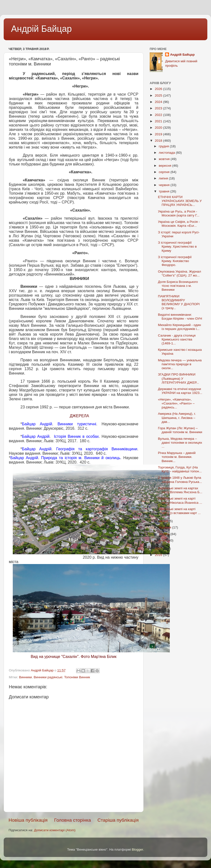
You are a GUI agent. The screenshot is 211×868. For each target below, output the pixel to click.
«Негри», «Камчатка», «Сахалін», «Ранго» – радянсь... (176, 403)
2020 (159, 128)
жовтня (165, 159)
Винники (25, 677)
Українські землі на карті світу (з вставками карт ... (179, 511)
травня (165, 191)
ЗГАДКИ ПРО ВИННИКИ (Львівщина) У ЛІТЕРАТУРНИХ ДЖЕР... (178, 378)
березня (165, 527)
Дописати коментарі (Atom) (55, 830)
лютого (165, 534)
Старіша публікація (118, 820)
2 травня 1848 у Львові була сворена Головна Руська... (180, 480)
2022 (159, 115)
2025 (159, 95)
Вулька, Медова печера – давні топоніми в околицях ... (180, 443)
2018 (159, 141)
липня (164, 178)
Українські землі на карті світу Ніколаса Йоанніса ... (180, 500)
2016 (159, 555)
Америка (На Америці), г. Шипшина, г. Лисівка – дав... (177, 418)
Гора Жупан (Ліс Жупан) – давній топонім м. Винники (180, 430)
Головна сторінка (73, 820)
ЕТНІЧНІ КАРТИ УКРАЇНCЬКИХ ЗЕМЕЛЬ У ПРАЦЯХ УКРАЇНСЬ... (180, 201)
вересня (165, 166)
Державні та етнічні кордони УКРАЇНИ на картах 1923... (180, 391)
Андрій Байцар (41, 29)
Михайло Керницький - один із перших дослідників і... (179, 327)
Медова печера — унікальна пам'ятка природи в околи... (180, 364)
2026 (159, 89)
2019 (159, 134)
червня (165, 185)
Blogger (137, 849)
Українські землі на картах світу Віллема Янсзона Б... (180, 490)
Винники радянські (48, 677)
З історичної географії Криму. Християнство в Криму (177, 246)
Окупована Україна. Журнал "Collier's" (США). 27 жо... (180, 273)
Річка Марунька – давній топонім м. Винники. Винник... (177, 457)
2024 (159, 102)
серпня (165, 172)
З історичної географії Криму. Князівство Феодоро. (175, 261)
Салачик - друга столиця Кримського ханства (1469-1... (177, 339)
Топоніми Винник (77, 677)
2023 (159, 108)
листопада (167, 153)
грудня (164, 146)
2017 (159, 548)
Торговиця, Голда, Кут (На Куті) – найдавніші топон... (180, 469)
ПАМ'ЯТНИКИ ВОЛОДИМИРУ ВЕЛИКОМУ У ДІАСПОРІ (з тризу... (179, 302)
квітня (164, 521)
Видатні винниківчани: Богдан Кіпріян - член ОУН (180, 317)
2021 (159, 121)
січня (163, 540)
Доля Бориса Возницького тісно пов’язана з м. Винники (178, 286)
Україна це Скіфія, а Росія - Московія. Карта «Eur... (179, 224)
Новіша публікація (28, 820)
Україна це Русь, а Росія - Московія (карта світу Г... (179, 213)
